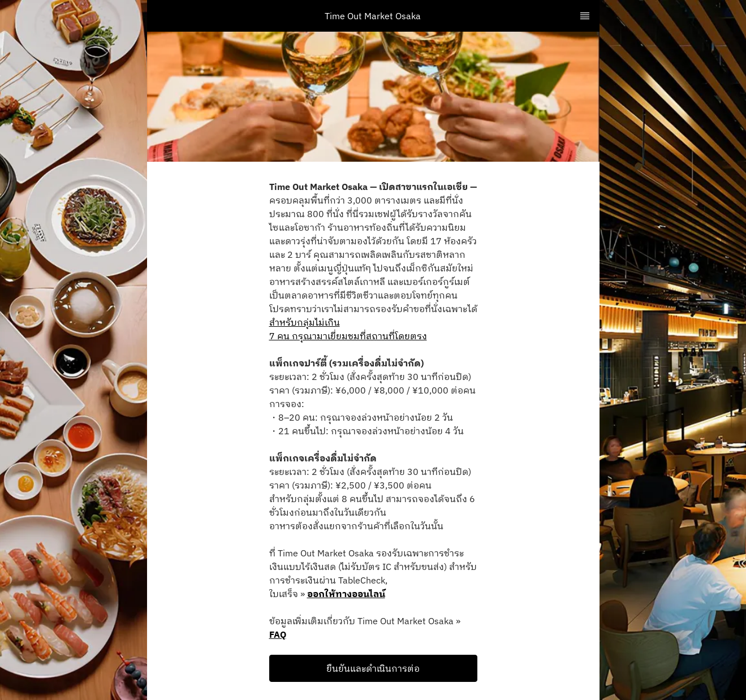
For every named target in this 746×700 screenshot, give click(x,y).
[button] (373, 668)
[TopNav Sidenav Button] (585, 16)
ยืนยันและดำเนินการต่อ (373, 668)
